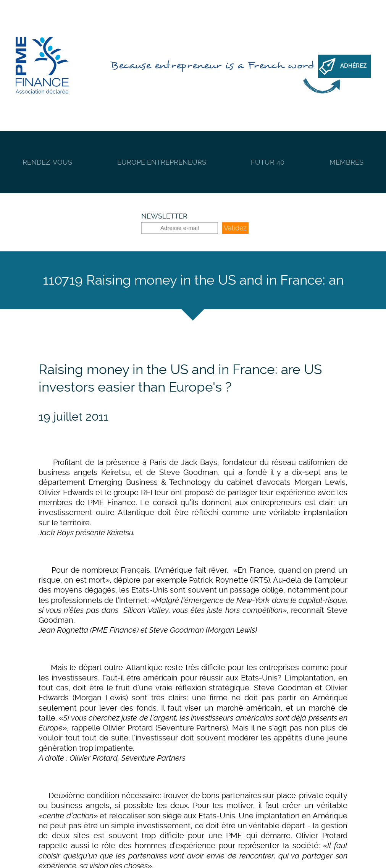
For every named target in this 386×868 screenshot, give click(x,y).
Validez (235, 228)
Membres (346, 162)
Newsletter (164, 216)
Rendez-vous (47, 162)
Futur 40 (268, 162)
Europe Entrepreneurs (162, 162)
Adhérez (353, 66)
